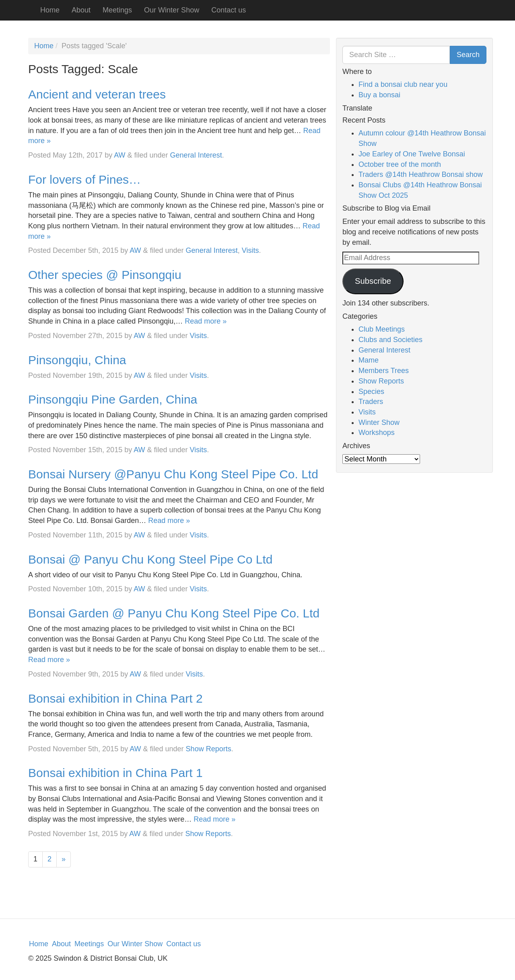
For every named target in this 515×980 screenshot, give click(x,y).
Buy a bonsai (379, 95)
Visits (250, 250)
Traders (371, 402)
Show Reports (209, 749)
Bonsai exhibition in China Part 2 (115, 698)
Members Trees (384, 371)
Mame (369, 360)
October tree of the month (400, 164)
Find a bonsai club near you (403, 84)
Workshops (377, 433)
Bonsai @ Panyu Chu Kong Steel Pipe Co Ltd (150, 559)
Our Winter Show (172, 10)
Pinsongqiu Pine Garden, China (113, 399)
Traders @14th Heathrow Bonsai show (421, 174)
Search (468, 55)
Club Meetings (382, 329)
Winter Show (379, 422)
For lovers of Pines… (84, 179)
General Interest (196, 155)
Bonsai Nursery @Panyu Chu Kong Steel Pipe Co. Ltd (173, 474)
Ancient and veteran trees (97, 94)
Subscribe (373, 281)
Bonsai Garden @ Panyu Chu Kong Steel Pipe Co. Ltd (174, 613)
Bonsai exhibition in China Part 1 (115, 773)
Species (371, 392)
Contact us (229, 10)
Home (50, 10)
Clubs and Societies (390, 340)
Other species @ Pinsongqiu (105, 275)
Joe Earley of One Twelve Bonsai (412, 154)
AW (119, 155)
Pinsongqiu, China (77, 360)
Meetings (117, 10)
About (81, 10)
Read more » (206, 321)
